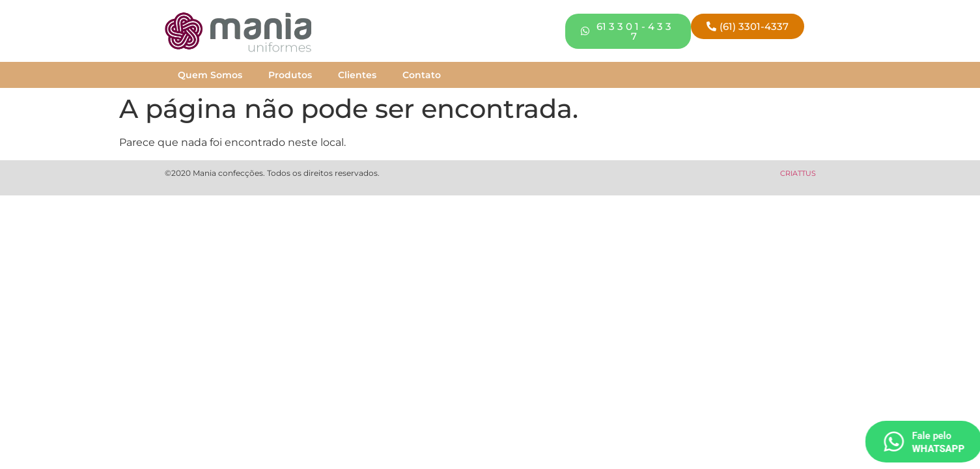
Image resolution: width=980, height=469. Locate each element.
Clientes (357, 75)
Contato (422, 75)
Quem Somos (210, 75)
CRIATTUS (798, 173)
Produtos (290, 75)
